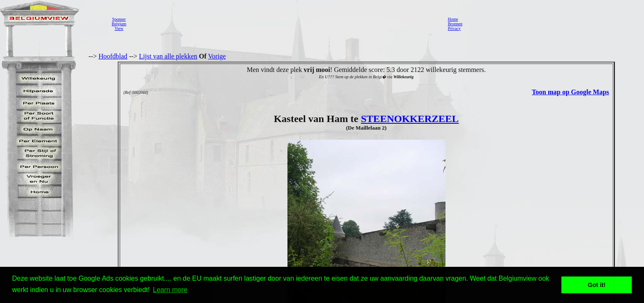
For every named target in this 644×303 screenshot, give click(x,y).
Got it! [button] (597, 285)
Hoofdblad (113, 56)
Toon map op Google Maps (570, 92)
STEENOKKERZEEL (410, 119)
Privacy (454, 28)
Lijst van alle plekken (168, 56)
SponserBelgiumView (119, 24)
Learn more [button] (170, 290)
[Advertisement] (284, 24)
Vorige (217, 56)
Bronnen (455, 24)
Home (453, 19)
